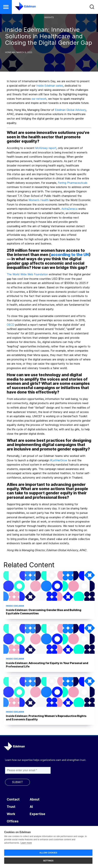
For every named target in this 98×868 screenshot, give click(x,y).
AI (31, 807)
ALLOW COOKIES (48, 853)
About (35, 799)
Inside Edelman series (50, 86)
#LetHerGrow (59, 460)
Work (11, 814)
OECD (11, 325)
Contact (13, 799)
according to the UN (70, 255)
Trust (11, 807)
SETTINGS (48, 861)
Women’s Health (39, 200)
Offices (13, 821)
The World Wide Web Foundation (27, 274)
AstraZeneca (69, 209)
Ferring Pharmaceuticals (73, 183)
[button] (6, 7)
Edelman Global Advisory (71, 110)
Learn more (26, 843)
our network (39, 99)
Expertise (37, 814)
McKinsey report (46, 148)
